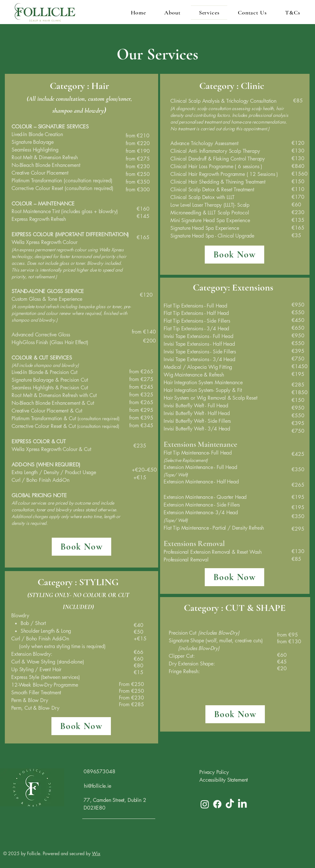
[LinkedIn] (242, 804)
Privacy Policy (214, 772)
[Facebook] (217, 804)
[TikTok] (230, 804)
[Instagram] (205, 804)
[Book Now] (81, 547)
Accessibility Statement (224, 780)
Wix (96, 853)
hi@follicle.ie (98, 786)
